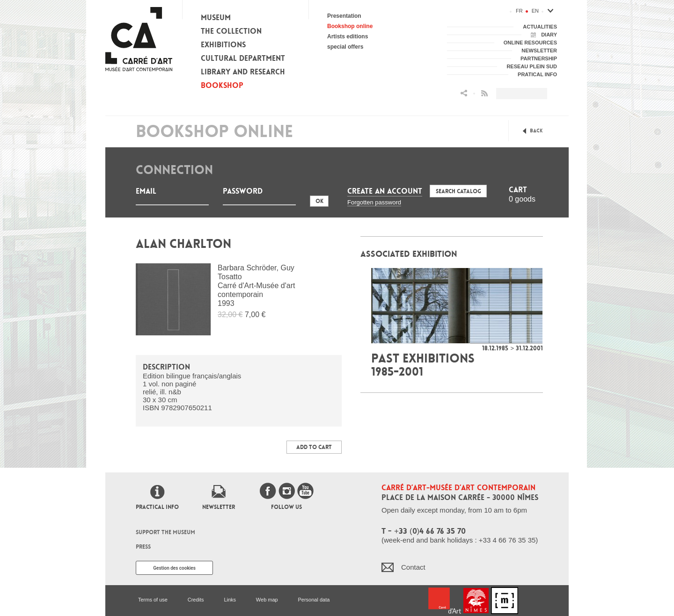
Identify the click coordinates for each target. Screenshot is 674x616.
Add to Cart (314, 447)
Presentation (344, 16)
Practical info (157, 507)
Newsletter (219, 507)
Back (536, 131)
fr (519, 11)
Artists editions (348, 36)
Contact (413, 567)
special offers (345, 47)
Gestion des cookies (174, 568)
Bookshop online (350, 26)
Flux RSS (484, 93)
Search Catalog (458, 191)
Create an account (385, 191)
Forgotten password (374, 202)
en (535, 11)
